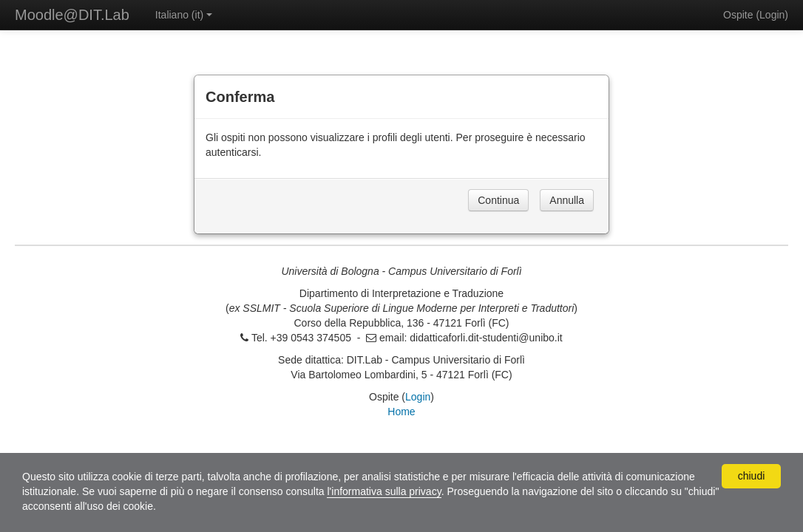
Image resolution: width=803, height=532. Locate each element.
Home (401, 412)
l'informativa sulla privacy (384, 491)
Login (772, 15)
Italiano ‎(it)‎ (184, 15)
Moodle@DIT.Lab (72, 15)
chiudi (752, 476)
